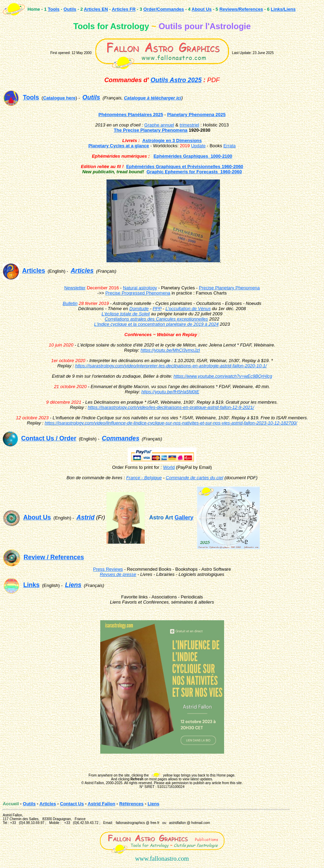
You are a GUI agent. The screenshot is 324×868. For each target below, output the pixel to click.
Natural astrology (140, 288)
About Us (202, 9)
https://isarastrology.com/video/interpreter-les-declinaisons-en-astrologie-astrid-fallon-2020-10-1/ (171, 366)
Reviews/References (241, 9)
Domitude (139, 309)
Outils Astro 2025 (176, 80)
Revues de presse (118, 574)
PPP (157, 309)
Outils (70, 9)
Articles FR (124, 9)
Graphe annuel (159, 125)
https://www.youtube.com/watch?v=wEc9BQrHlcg (223, 376)
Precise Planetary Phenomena (229, 288)
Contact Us (72, 804)
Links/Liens (283, 9)
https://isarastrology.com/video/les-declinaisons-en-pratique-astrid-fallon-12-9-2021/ (171, 407)
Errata (229, 146)
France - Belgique (144, 478)
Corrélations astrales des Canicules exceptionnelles (156, 319)
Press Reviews (108, 569)
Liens (153, 804)
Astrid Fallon (101, 804)
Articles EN (96, 9)
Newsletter (75, 288)
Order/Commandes (164, 9)
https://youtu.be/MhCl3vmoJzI (170, 350)
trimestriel (189, 125)
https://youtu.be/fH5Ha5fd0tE (170, 392)
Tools (54, 9)
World (169, 467)
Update (198, 146)
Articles (48, 804)
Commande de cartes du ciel (194, 478)
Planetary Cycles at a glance (119, 146)
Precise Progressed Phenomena (138, 293)
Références (131, 804)
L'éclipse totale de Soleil (126, 314)
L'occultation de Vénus (188, 309)
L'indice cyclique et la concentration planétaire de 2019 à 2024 (156, 324)
